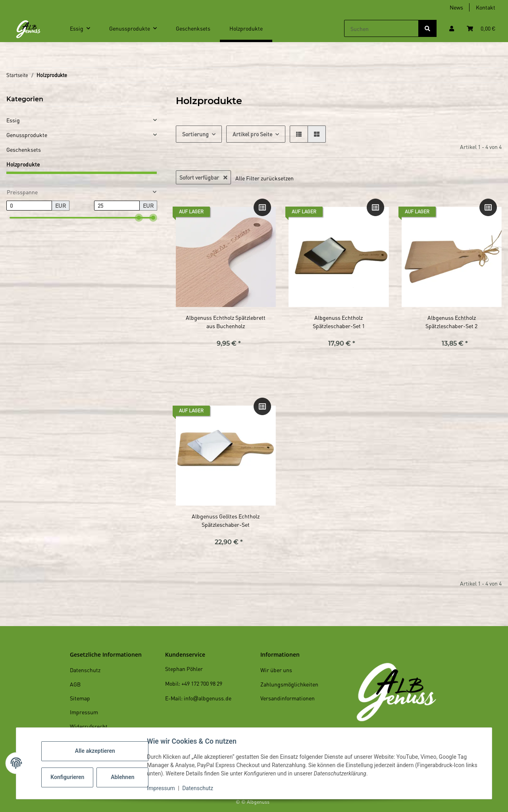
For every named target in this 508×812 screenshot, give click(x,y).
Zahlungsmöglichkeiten (289, 684)
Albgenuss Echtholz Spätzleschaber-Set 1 (339, 322)
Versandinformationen (288, 698)
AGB (75, 684)
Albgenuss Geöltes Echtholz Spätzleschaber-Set (226, 520)
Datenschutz (200, 788)
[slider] (139, 218)
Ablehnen (124, 777)
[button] (452, 28)
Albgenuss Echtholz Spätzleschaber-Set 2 (451, 322)
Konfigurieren (70, 777)
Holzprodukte (23, 164)
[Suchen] (381, 28)
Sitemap (80, 698)
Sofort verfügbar (203, 177)
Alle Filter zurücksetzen (265, 178)
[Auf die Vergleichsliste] (262, 207)
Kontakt (486, 7)
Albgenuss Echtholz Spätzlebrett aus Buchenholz (226, 322)
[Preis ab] (29, 206)
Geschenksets (24, 149)
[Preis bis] (117, 206)
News (456, 7)
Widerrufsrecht (89, 726)
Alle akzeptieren (97, 751)
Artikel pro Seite (252, 134)
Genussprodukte (27, 135)
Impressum (163, 788)
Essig (13, 120)
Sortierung (195, 134)
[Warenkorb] (481, 28)
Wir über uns (276, 670)
